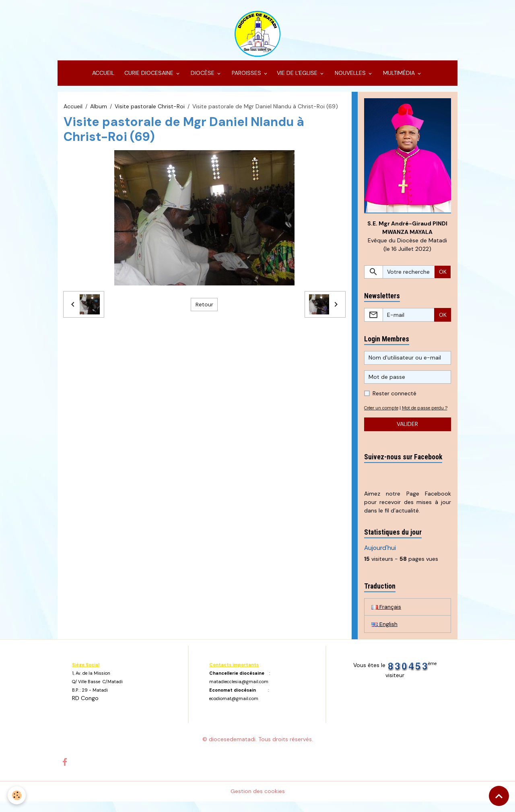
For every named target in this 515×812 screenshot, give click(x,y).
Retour (204, 306)
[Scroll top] (499, 796)
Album (99, 108)
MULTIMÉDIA (399, 75)
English (384, 634)
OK (443, 274)
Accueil (73, 108)
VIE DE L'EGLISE (298, 75)
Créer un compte (383, 410)
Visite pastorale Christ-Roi (150, 108)
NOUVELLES (350, 75)
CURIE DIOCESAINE (149, 75)
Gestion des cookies (258, 802)
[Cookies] (17, 795)
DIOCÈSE (203, 75)
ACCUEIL (102, 75)
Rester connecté (394, 395)
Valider (407, 434)
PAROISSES (246, 75)
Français (386, 617)
